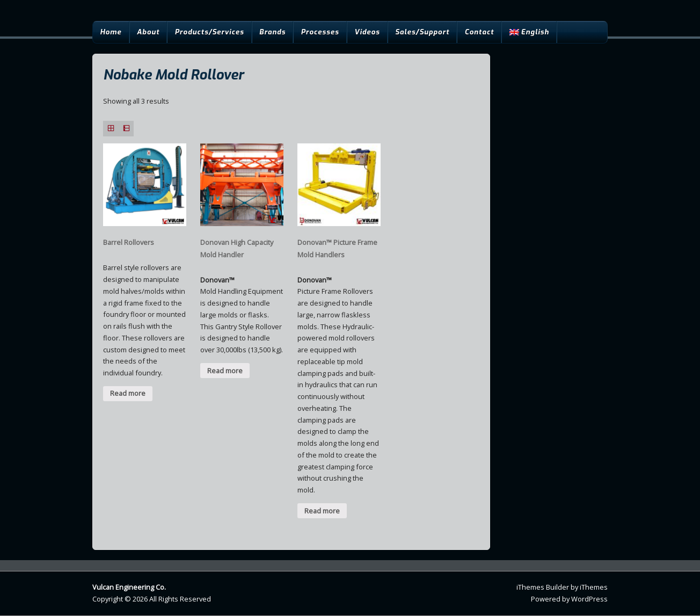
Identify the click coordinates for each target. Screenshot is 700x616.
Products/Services (210, 32)
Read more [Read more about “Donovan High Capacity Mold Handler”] (225, 371)
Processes (320, 32)
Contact (480, 32)
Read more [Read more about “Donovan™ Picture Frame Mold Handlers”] (322, 511)
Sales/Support (422, 32)
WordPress (589, 599)
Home (111, 32)
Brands (272, 32)
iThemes (594, 587)
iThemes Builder (543, 587)
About (148, 32)
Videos (367, 32)
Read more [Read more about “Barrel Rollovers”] (128, 393)
